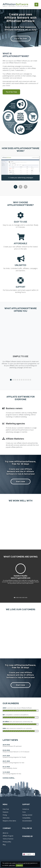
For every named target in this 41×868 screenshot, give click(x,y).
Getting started (27, 815)
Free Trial (6, 809)
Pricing (5, 815)
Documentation (27, 821)
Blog (4, 845)
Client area (6, 818)
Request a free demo (9, 821)
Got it (19, 865)
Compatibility (26, 818)
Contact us (26, 809)
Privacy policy (7, 842)
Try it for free (21, 38)
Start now (20, 481)
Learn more (12, 865)
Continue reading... (9, 778)
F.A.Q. (24, 812)
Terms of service (8, 839)
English (28, 854)
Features (5, 812)
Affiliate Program (8, 836)
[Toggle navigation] (36, 5)
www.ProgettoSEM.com (21, 578)
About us (5, 833)
